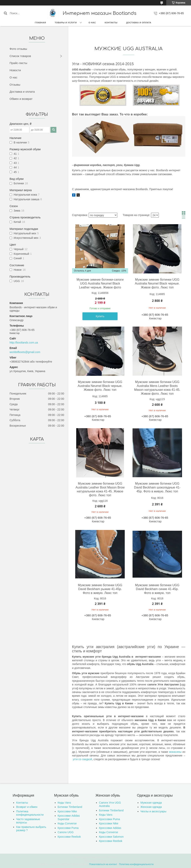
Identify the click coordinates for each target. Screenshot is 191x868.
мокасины (175, 752)
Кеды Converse (67, 823)
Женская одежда (151, 807)
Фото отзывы (18, 49)
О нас (92, 23)
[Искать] (5, 13)
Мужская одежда (151, 803)
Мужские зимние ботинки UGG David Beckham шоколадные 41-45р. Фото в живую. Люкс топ (157, 487)
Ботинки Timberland (70, 807)
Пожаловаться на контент (103, 864)
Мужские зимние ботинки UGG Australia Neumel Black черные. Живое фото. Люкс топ (157, 283)
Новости (15, 70)
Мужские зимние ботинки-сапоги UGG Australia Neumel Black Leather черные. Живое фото (100, 283)
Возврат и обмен (27, 807)
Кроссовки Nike (67, 811)
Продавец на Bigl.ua (95, 861)
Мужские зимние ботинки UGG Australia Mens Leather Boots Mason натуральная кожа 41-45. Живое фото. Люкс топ (157, 388)
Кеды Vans (64, 803)
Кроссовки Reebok (69, 837)
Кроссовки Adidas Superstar (69, 817)
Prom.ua (112, 857)
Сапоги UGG (66, 832)
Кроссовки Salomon (111, 837)
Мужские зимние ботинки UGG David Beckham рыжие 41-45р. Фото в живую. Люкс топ (100, 589)
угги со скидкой (82, 759)
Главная (40, 23)
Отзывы (15, 85)
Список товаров (20, 56)
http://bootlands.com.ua (24, 343)
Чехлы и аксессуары (153, 811)
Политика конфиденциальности (30, 813)
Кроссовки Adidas (110, 828)
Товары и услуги (66, 23)
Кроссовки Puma (68, 828)
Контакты (111, 23)
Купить (100, 316)
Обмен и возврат (21, 99)
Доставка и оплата (139, 23)
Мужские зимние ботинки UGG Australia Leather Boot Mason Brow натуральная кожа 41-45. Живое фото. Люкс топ (100, 489)
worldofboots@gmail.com (25, 352)
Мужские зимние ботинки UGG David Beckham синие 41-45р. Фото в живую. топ (157, 589)
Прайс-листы (18, 63)
